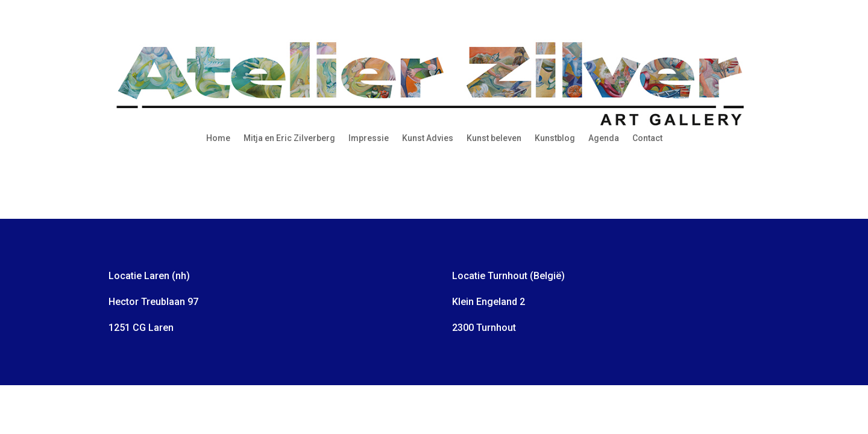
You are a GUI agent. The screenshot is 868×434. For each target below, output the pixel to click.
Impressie (369, 138)
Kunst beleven (494, 138)
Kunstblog (555, 138)
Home (218, 138)
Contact (647, 138)
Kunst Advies (428, 138)
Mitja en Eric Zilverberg (289, 138)
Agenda (604, 138)
